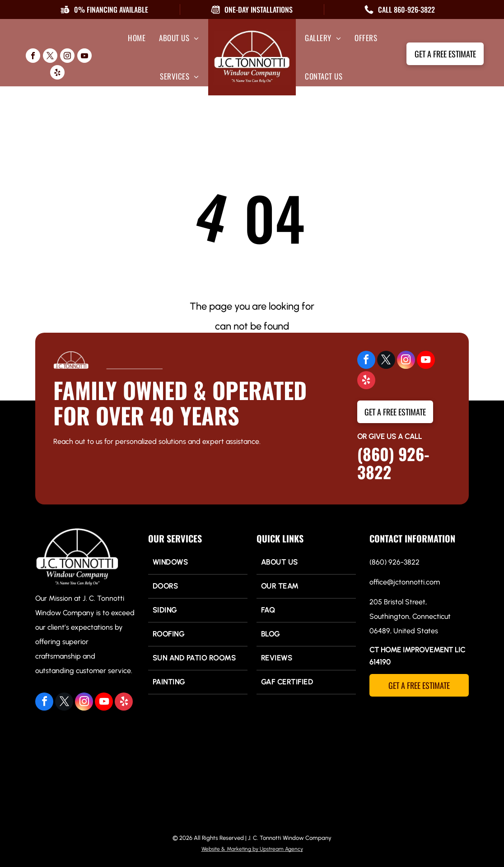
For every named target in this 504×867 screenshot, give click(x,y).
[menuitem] (137, 38)
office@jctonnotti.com (405, 582)
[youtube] (84, 57)
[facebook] (33, 57)
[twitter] (50, 57)
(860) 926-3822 (393, 463)
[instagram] (67, 57)
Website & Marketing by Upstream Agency (252, 849)
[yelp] (57, 73)
